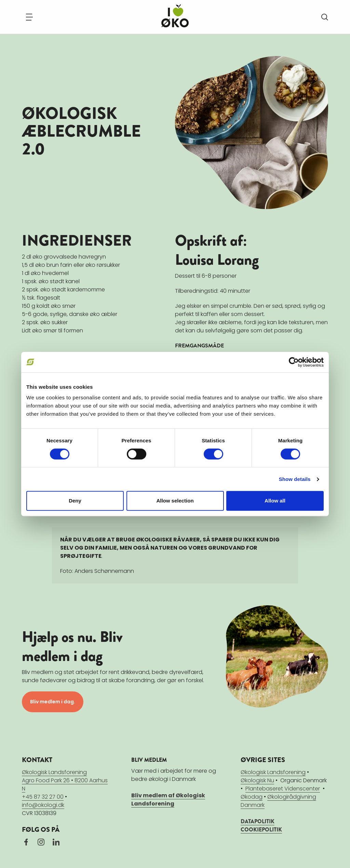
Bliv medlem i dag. (53, 702)
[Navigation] (29, 17)
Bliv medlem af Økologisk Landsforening (168, 800)
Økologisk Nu (257, 780)
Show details (295, 479)
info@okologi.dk (43, 805)
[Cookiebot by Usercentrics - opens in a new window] (294, 362)
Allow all (275, 501)
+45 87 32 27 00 (43, 797)
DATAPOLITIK (258, 821)
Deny (75, 501)
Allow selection (175, 501)
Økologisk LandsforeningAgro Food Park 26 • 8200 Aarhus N (65, 780)
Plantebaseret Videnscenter (283, 789)
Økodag (252, 797)
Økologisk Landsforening (273, 772)
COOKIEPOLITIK (261, 830)
